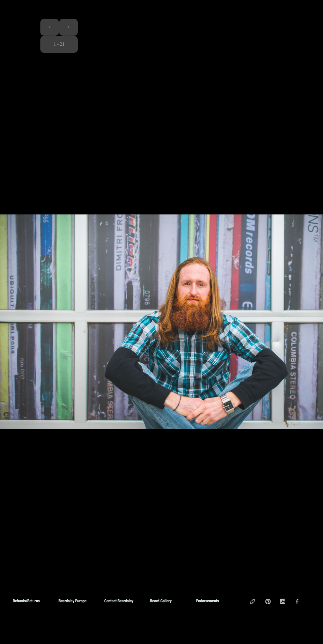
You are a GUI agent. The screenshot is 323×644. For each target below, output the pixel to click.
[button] (50, 27)
